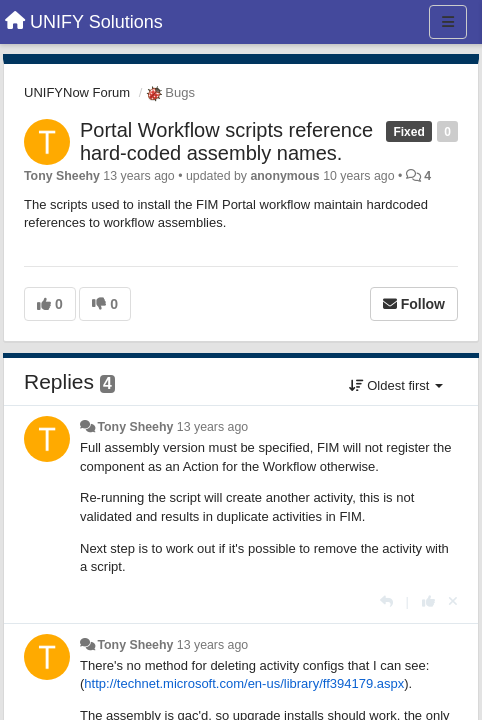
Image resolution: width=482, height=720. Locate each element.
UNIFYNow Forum (77, 92)
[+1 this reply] (428, 601)
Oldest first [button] (396, 385)
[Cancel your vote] (453, 601)
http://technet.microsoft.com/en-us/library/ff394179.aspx (244, 683)
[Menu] (448, 22)
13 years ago (212, 427)
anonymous (284, 176)
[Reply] (386, 601)
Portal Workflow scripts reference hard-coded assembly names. (226, 141)
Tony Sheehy (62, 176)
